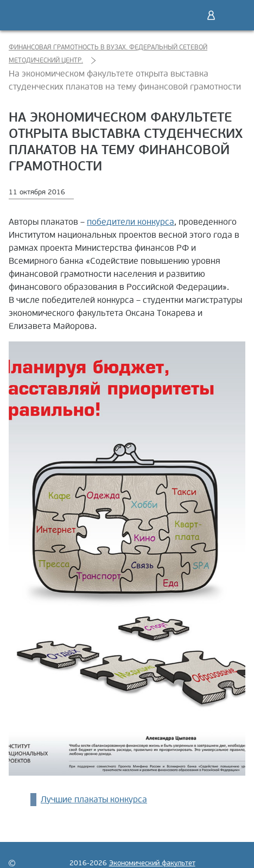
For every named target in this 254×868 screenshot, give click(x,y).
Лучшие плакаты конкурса (94, 800)
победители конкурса (131, 222)
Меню (234, 15)
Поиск (188, 15)
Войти (211, 15)
